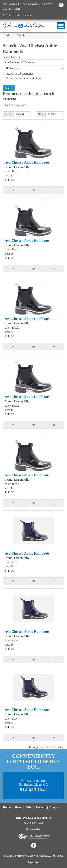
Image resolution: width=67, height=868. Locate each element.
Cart (18, 15)
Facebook (61, 5)
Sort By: (8, 114)
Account (7, 15)
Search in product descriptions (22, 78)
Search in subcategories (18, 74)
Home (7, 807)
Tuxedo (41, 807)
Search (27, 15)
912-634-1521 (12, 9)
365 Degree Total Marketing (34, 836)
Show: (41, 114)
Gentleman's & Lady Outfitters (24, 26)
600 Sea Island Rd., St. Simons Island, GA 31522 (27, 4)
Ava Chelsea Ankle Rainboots (27, 162)
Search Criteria (11, 57)
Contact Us (57, 807)
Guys (18, 807)
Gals (29, 807)
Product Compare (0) (16, 105)
